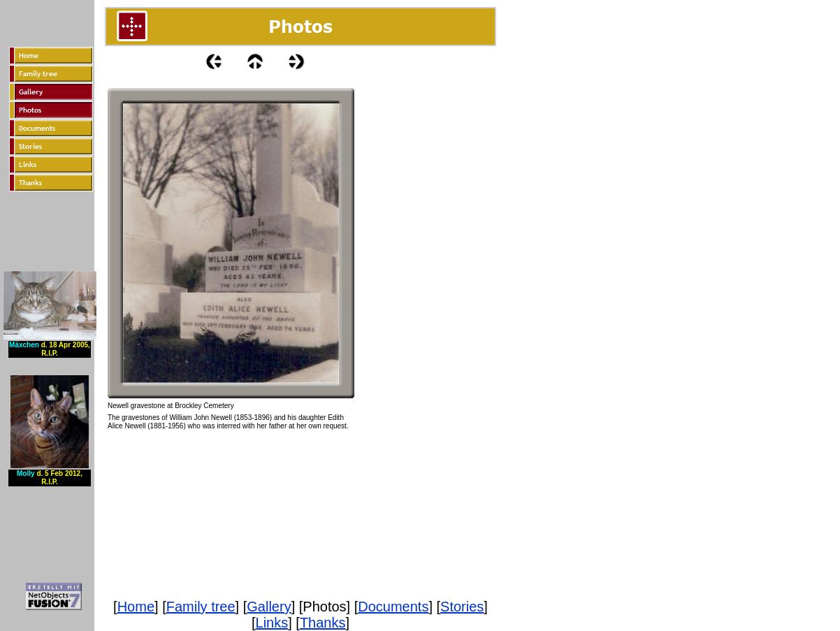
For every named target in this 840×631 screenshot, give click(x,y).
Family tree (201, 607)
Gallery (269, 607)
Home (136, 607)
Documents (393, 607)
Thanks (323, 623)
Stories (462, 607)
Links (272, 623)
